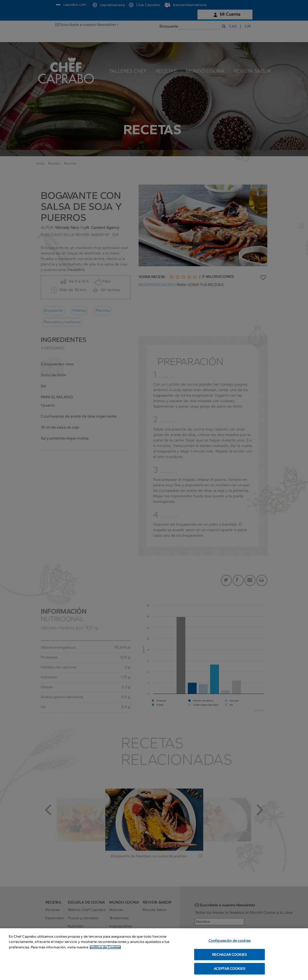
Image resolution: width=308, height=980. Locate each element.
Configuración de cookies (229, 946)
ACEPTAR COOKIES (229, 974)
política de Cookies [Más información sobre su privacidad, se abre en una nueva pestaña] (105, 953)
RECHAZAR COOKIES (229, 960)
